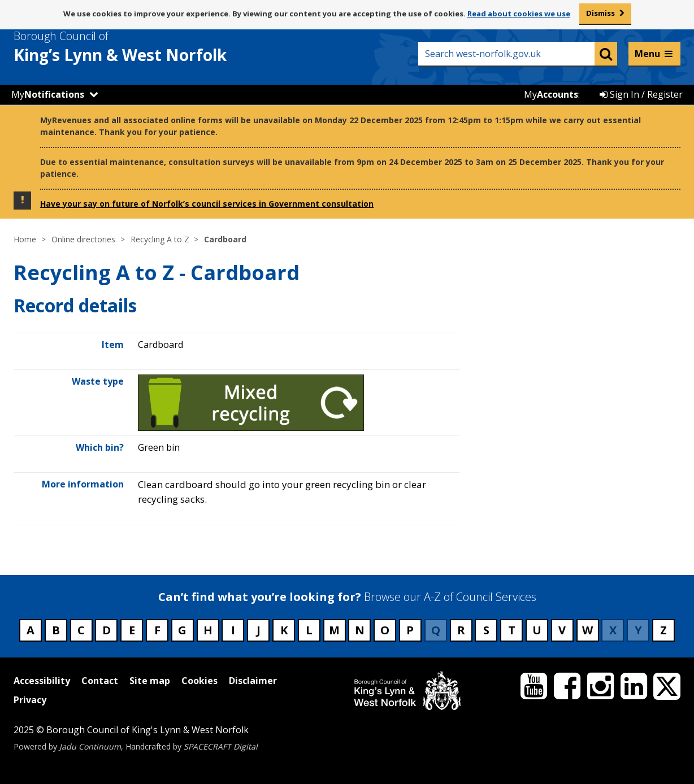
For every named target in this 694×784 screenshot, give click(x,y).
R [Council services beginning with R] (461, 630)
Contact (100, 681)
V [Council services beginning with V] (562, 630)
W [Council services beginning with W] (587, 630)
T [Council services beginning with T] (512, 630)
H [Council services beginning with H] (208, 630)
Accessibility (42, 681)
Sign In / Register (641, 94)
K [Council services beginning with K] (284, 630)
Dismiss (600, 13)
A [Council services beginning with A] (31, 630)
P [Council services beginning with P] (410, 630)
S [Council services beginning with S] (486, 630)
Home (25, 239)
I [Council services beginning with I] (233, 630)
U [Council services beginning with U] (537, 630)
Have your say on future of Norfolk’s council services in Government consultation (207, 204)
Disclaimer (253, 681)
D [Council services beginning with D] (107, 630)
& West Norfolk (141, 47)
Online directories (83, 239)
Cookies (199, 681)
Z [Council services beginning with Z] (663, 630)
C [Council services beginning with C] (81, 630)
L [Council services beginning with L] (309, 630)
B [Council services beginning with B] (56, 630)
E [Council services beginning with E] (132, 630)
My (48, 94)
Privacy (30, 700)
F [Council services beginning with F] (157, 630)
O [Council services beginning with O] (385, 630)
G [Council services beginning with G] (182, 630)
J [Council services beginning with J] (259, 630)
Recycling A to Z (160, 239)
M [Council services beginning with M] (334, 630)
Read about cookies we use (519, 14)
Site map (150, 681)
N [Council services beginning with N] (360, 630)
